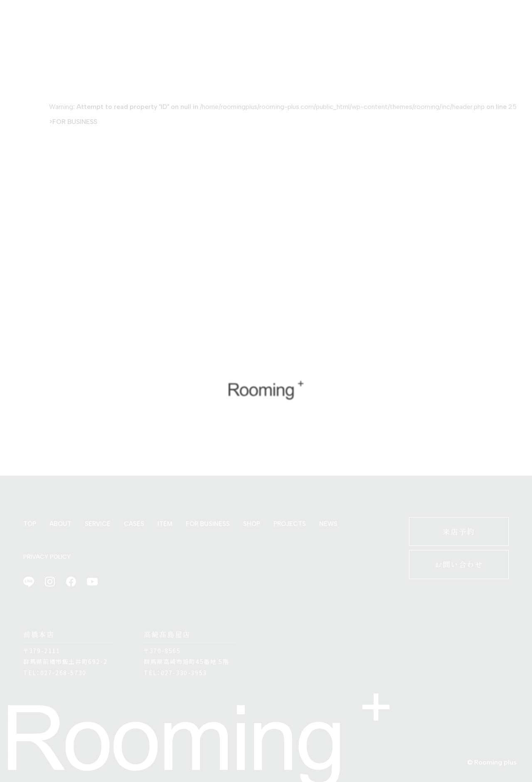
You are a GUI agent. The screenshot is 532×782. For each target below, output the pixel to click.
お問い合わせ (459, 564)
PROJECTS (290, 524)
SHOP (252, 524)
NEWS (328, 524)
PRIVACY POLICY (47, 557)
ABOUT (60, 524)
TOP (30, 524)
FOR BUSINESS (75, 122)
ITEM (165, 524)
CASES (134, 524)
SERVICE (98, 524)
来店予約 (459, 531)
